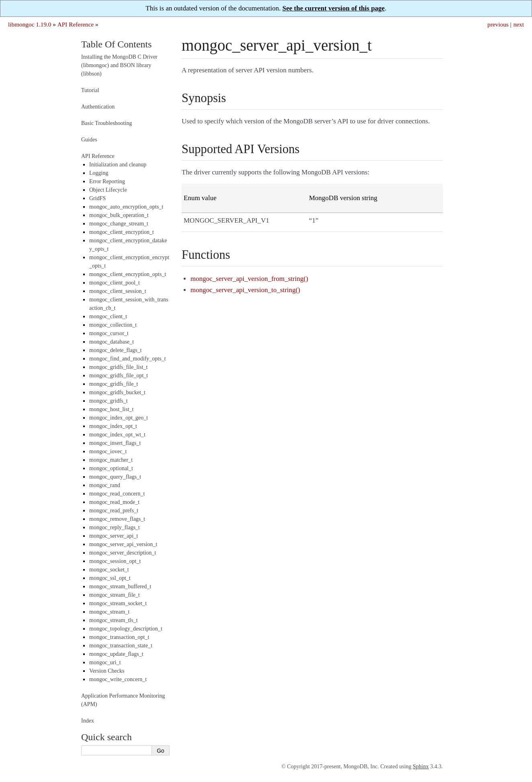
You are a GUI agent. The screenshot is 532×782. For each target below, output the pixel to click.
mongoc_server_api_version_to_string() (245, 290)
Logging (99, 173)
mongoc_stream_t (109, 612)
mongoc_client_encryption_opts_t (128, 274)
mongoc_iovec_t (108, 451)
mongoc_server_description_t (123, 553)
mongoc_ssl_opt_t (110, 578)
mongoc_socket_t (109, 570)
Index (88, 721)
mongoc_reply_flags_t (115, 527)
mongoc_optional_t (111, 468)
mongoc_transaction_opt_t (119, 637)
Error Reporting (107, 181)
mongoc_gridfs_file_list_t (118, 367)
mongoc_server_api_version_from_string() (249, 279)
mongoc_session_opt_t (115, 561)
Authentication (98, 107)
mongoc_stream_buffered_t (120, 586)
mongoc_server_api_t (114, 536)
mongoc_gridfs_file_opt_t (119, 376)
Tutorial (90, 90)
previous (498, 24)
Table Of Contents (117, 44)
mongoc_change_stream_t (119, 224)
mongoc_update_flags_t (116, 654)
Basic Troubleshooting (106, 123)
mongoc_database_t (112, 342)
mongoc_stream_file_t (115, 595)
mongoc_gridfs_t (108, 401)
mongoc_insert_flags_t (115, 443)
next (519, 24)
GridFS (97, 198)
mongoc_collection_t (113, 325)
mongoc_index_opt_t (113, 426)
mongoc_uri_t (105, 662)
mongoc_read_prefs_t (114, 511)
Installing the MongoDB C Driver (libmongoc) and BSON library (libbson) (119, 65)
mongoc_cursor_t (109, 333)
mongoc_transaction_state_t (121, 646)
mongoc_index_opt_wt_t (117, 435)
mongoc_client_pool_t (115, 283)
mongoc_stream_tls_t (114, 620)
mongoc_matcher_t (111, 460)
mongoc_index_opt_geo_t (119, 418)
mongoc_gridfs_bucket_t (117, 392)
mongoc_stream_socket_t (118, 603)
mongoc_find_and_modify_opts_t (128, 359)
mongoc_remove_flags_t (117, 519)
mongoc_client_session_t (118, 291)
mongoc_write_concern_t (118, 679)
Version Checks (107, 671)
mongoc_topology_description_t (126, 629)
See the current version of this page (334, 8)
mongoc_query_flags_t (115, 477)
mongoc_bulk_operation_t (119, 215)
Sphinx (421, 767)
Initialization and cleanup (118, 165)
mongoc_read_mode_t (114, 502)
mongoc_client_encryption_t (122, 232)
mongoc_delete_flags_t (116, 350)
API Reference (76, 24)
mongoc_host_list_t (111, 409)
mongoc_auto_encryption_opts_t (126, 207)
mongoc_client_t (108, 316)
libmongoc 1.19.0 (30, 24)
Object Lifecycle (108, 190)
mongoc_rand (105, 485)
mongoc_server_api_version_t (123, 544)
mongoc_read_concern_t (117, 494)
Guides (89, 140)
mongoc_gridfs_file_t (114, 384)
